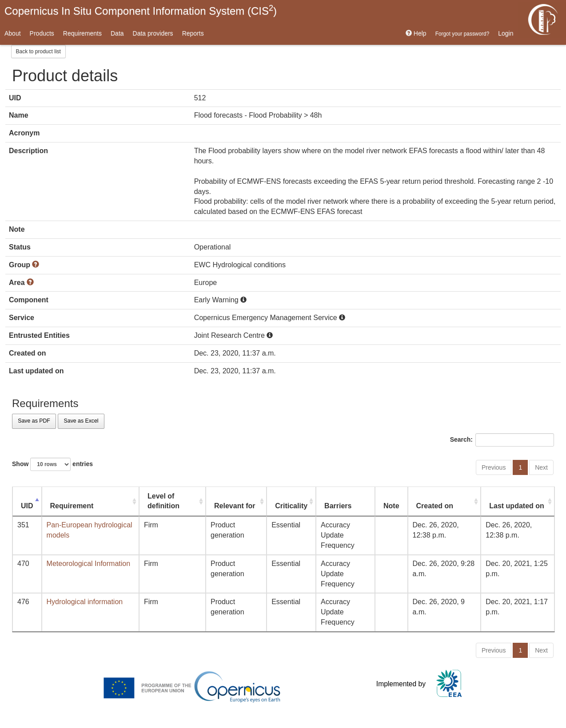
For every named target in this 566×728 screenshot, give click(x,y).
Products (42, 33)
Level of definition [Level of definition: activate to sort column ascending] (163, 501)
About (13, 33)
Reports (193, 33)
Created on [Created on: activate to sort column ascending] (435, 506)
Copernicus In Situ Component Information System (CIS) (141, 10)
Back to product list (38, 51)
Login (506, 33)
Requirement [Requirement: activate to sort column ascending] (72, 506)
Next (541, 467)
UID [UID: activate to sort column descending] (27, 506)
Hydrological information (85, 602)
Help (416, 33)
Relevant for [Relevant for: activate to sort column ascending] (235, 506)
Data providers (153, 33)
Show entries (52, 464)
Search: (502, 440)
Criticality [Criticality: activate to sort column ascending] (291, 506)
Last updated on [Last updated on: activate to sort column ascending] (517, 506)
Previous (494, 467)
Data (117, 33)
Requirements (82, 33)
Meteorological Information (89, 564)
